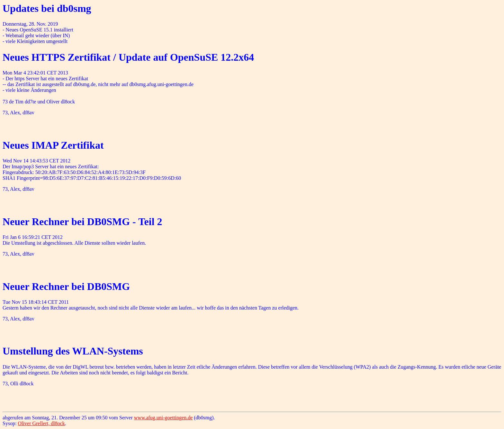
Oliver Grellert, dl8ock (41, 423)
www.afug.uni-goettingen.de (163, 418)
